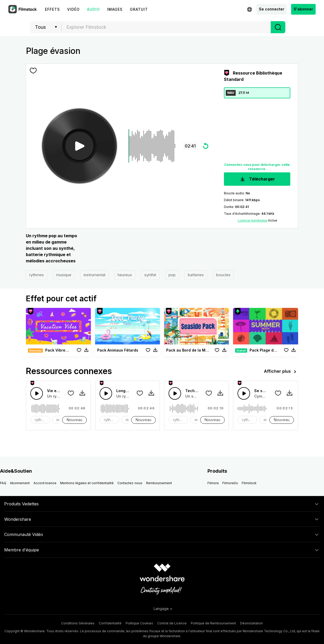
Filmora (213, 483)
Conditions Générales (78, 623)
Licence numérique (253, 220)
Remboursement (159, 483)
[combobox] (166, 27)
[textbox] (166, 27)
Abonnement (20, 483)
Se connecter (272, 9)
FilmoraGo (230, 483)
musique (64, 275)
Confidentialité (110, 623)
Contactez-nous (130, 483)
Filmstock (249, 483)
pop (172, 275)
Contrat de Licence (172, 623)
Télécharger (257, 179)
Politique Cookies (139, 623)
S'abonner (303, 9)
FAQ (3, 483)
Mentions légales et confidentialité (87, 483)
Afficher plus (281, 372)
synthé (150, 275)
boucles (223, 275)
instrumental (94, 275)
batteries (196, 275)
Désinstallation (251, 623)
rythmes (37, 275)
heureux (125, 275)
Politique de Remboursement (213, 623)
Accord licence (45, 483)
